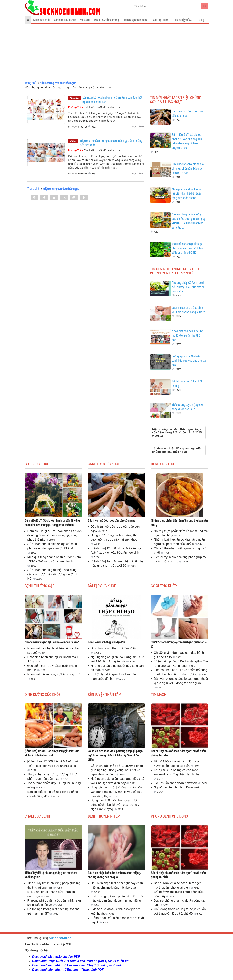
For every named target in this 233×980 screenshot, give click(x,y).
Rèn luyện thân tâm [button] (137, 20)
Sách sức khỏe (42, 20)
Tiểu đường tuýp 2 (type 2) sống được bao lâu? (187, 407)
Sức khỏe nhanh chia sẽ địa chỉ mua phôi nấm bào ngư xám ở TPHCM (188, 168)
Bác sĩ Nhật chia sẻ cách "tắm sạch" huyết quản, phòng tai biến (179, 753)
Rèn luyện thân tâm (104, 694)
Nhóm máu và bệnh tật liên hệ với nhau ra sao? (52, 642)
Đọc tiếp (138, 127)
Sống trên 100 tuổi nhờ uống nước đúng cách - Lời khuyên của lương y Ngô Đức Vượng (115, 805)
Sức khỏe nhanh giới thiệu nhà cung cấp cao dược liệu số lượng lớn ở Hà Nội (188, 248)
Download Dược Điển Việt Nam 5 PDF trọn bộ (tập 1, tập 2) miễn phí (81, 961)
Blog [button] (203, 20)
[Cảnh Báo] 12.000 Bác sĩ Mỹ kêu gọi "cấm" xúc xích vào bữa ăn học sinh (52, 753)
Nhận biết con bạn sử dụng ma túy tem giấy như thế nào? (187, 335)
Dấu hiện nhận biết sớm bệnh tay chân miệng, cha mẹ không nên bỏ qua (114, 875)
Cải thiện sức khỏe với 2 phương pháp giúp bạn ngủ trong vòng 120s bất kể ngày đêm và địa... (117, 770)
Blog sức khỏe (37, 464)
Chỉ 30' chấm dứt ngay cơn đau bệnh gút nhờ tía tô (179, 644)
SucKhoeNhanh (60, 938)
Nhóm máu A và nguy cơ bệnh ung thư (54, 674)
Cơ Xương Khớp (164, 586)
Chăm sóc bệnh (37, 816)
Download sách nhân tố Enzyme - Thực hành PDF (68, 970)
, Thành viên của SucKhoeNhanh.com (95, 107)
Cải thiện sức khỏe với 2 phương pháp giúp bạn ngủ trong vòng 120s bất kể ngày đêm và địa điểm (115, 755)
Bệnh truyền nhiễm (104, 816)
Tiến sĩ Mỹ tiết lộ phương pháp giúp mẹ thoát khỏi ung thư (51, 875)
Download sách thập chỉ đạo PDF (107, 642)
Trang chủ (30, 83)
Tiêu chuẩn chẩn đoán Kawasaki (176, 783)
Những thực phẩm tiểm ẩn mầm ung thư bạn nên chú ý (179, 523)
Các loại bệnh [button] (162, 20)
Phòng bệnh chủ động (169, 816)
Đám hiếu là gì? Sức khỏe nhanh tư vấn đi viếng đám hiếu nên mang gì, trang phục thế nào (187, 141)
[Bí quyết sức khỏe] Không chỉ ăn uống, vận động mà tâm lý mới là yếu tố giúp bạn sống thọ (117, 792)
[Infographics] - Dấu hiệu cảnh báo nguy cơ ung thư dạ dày (189, 361)
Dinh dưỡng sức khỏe (43, 694)
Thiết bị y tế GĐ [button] (185, 20)
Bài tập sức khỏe (102, 586)
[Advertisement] (117, 52)
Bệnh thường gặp (40, 586)
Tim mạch (159, 694)
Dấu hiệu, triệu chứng (107, 20)
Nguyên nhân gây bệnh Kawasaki (176, 787)
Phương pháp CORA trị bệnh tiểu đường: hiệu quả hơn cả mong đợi (188, 287)
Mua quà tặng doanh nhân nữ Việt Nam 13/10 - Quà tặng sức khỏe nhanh (187, 194)
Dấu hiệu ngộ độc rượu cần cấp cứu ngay (111, 520)
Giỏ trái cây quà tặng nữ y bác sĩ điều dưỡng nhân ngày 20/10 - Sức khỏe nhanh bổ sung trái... (189, 221)
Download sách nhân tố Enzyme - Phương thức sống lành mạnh (78, 965)
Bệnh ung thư (162, 464)
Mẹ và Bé (85, 20)
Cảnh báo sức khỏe (65, 20)
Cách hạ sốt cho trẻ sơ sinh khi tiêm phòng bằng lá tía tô (188, 310)
